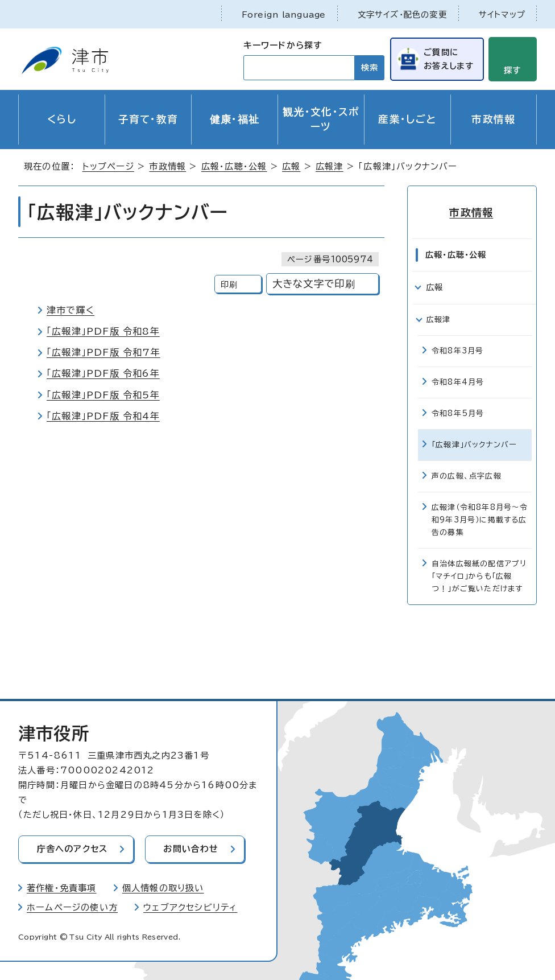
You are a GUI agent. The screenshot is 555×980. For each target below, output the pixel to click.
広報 (291, 166)
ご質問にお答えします (448, 58)
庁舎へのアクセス (73, 849)
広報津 (330, 166)
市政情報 (493, 119)
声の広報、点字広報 (467, 475)
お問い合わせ (192, 849)
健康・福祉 (235, 119)
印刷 (229, 284)
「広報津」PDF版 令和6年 (103, 373)
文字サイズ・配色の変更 (402, 15)
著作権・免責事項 (62, 888)
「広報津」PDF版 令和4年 (103, 416)
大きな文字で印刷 (314, 284)
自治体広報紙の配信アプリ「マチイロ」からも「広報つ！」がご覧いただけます (479, 576)
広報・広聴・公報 (234, 166)
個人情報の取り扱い (163, 888)
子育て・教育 (148, 119)
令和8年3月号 (457, 350)
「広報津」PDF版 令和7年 (103, 352)
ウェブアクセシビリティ (190, 907)
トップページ (108, 166)
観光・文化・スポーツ (321, 119)
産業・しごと (407, 119)
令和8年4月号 (458, 382)
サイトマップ (502, 15)
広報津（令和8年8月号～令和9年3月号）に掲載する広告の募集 (480, 519)
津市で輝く (71, 310)
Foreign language (284, 15)
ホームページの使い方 (72, 907)
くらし (62, 119)
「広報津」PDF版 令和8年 (103, 331)
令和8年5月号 (458, 413)
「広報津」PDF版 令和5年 (103, 395)
